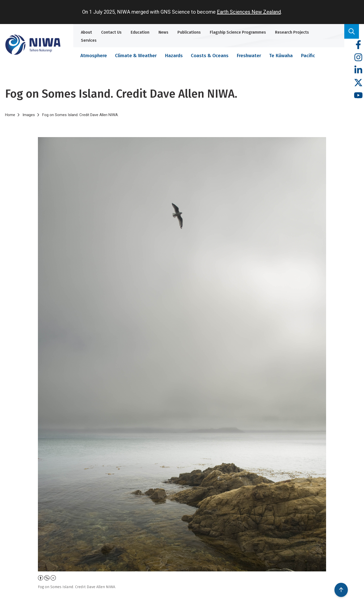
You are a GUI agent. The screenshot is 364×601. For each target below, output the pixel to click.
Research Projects (292, 32)
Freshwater (249, 56)
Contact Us (111, 32)
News (163, 32)
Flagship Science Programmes (238, 32)
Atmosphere (94, 56)
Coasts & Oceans (210, 56)
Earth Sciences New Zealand (249, 12)
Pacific (308, 56)
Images (29, 115)
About (86, 32)
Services (89, 40)
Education (140, 32)
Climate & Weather (136, 56)
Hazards (174, 56)
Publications (189, 32)
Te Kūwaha (281, 56)
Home (10, 115)
